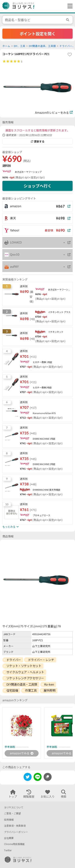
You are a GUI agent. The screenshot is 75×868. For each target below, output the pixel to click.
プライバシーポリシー (16, 832)
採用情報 (9, 820)
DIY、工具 (19, 46)
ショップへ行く (38, 186)
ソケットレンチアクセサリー (25, 678)
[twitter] (28, 778)
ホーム (6, 46)
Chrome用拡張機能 (14, 844)
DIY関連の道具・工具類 (22, 684)
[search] (68, 20)
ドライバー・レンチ (41, 660)
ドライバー (14, 660)
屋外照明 (49, 690)
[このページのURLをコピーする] (48, 777)
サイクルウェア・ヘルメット (25, 672)
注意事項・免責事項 (15, 826)
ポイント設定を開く (38, 34)
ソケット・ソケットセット (24, 666)
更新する (38, 142)
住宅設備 (12, 690)
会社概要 (9, 838)
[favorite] (70, 55)
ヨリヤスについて (14, 807)
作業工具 (31, 690)
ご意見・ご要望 (12, 813)
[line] (38, 778)
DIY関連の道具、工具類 (42, 46)
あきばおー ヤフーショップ (28, 172)
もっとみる (10, 527)
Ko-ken (49, 684)
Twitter (8, 850)
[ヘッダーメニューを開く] (69, 6)
